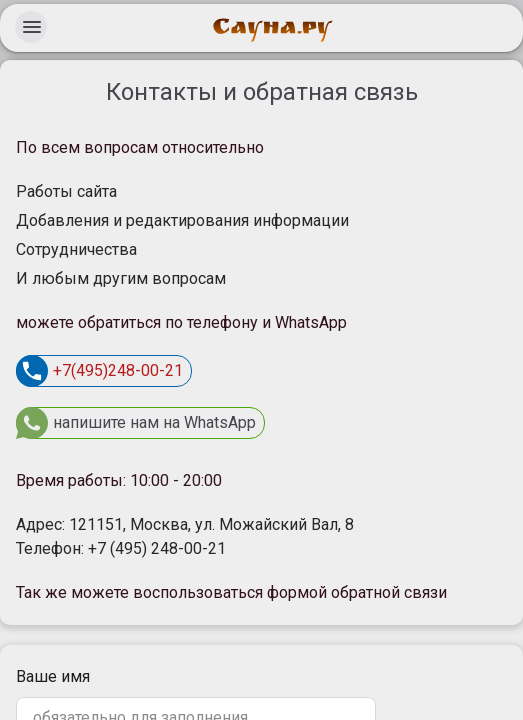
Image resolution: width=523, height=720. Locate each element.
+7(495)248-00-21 (99, 371)
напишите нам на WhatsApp (136, 423)
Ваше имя (53, 676)
